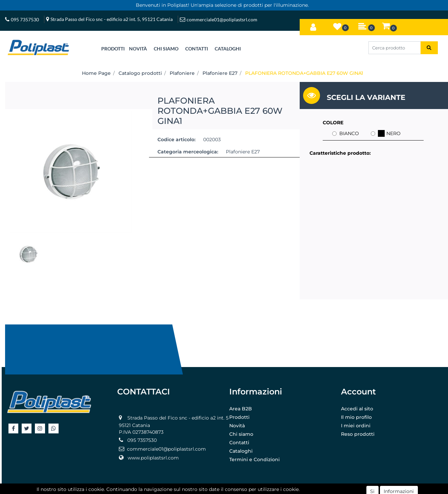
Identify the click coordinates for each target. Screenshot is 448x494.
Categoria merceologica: (188, 152)
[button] (313, 26)
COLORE (333, 123)
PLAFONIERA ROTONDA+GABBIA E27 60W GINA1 (304, 73)
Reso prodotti (358, 434)
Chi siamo (241, 434)
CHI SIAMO (166, 49)
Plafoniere (182, 73)
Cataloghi (241, 451)
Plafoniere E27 (220, 73)
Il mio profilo (356, 417)
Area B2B (241, 409)
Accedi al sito (357, 409)
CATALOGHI (228, 49)
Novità (237, 426)
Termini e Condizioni (254, 459)
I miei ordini (356, 426)
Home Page (96, 73)
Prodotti (239, 417)
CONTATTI (197, 49)
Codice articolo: (176, 139)
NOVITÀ (138, 49)
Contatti (239, 443)
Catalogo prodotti (140, 73)
